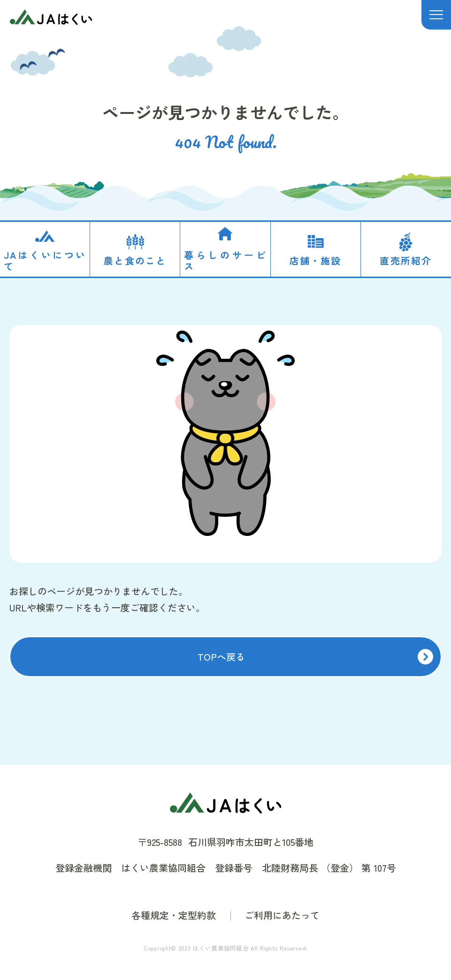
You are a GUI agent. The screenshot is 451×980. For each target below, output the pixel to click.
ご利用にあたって (282, 915)
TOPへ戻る (221, 657)
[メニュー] (436, 15)
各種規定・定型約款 (174, 915)
